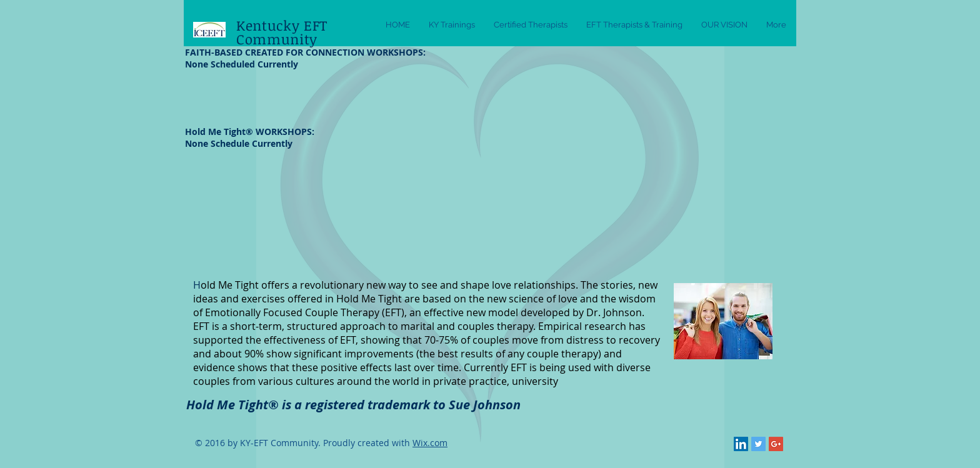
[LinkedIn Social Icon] (741, 444)
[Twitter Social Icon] (758, 444)
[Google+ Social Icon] (776, 444)
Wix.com (430, 443)
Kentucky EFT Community (282, 32)
